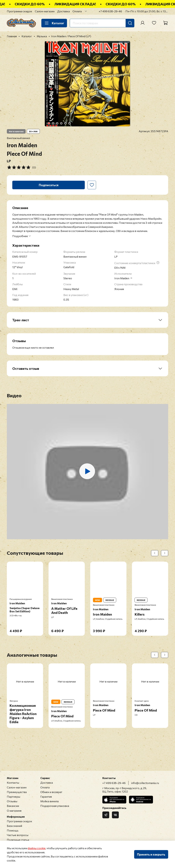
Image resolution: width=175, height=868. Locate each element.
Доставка (63, 11)
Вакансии (13, 806)
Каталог (54, 23)
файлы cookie (37, 848)
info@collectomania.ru (145, 783)
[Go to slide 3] (57, 123)
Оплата (77, 11)
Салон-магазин (45, 11)
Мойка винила (49, 801)
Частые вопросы (18, 835)
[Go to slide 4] (61, 123)
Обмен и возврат (51, 792)
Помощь (13, 830)
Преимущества (17, 792)
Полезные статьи (18, 840)
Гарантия (46, 797)
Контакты (13, 783)
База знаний (14, 826)
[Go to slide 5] (65, 123)
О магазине (14, 811)
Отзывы (12, 801)
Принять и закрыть (151, 854)
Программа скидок (19, 11)
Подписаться (49, 185)
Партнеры (14, 797)
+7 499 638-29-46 (110, 11)
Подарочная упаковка (55, 806)
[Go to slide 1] (49, 123)
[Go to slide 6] (70, 123)
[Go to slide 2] (53, 123)
